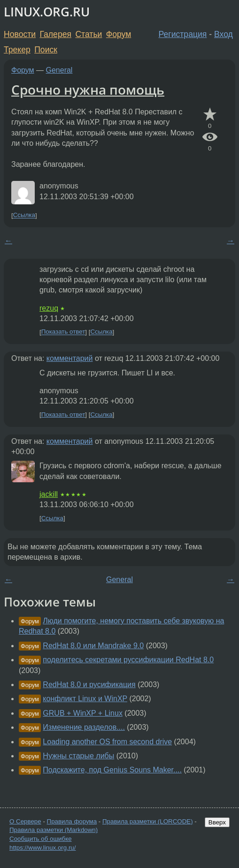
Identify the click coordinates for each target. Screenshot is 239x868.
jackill (49, 494)
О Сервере (25, 821)
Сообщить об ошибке (41, 839)
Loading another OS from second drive (107, 742)
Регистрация (183, 34)
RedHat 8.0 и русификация (89, 685)
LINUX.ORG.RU (47, 12)
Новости (20, 34)
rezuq (49, 308)
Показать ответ (63, 332)
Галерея (56, 34)
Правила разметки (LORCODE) (148, 821)
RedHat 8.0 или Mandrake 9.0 (93, 646)
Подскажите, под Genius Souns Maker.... (112, 770)
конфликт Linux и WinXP (85, 699)
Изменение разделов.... (84, 727)
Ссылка (24, 215)
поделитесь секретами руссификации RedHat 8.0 (128, 660)
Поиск (46, 50)
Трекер (17, 50)
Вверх (217, 822)
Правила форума (72, 821)
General (59, 70)
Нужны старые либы (78, 756)
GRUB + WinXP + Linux (83, 713)
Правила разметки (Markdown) (54, 830)
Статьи (89, 34)
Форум (119, 34)
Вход (224, 34)
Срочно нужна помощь (88, 90)
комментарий (70, 358)
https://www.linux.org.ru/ (42, 848)
